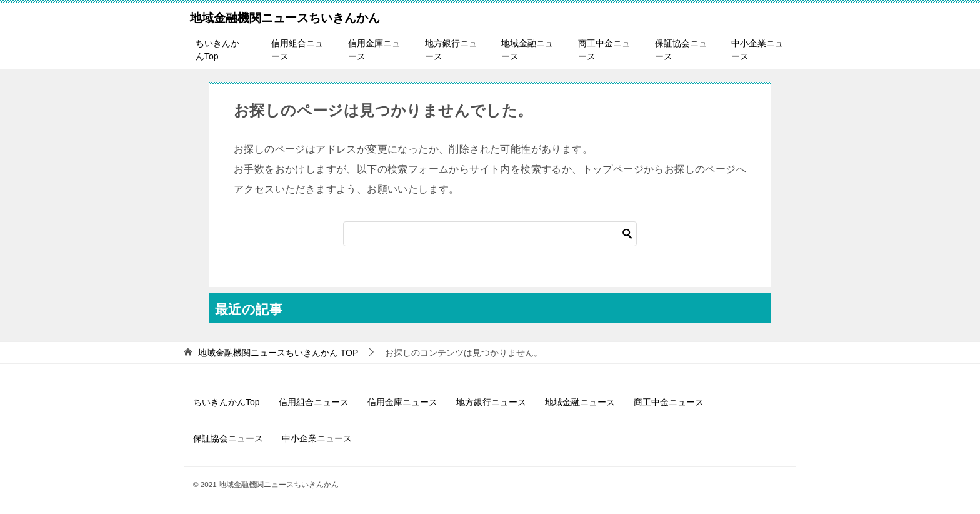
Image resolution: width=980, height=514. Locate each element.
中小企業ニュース (757, 50)
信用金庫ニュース (374, 50)
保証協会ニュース (681, 50)
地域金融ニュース (527, 50)
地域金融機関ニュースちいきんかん (285, 16)
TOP (278, 353)
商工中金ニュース (604, 50)
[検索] (490, 234)
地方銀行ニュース (451, 50)
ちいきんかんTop (217, 50)
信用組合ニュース (297, 50)
